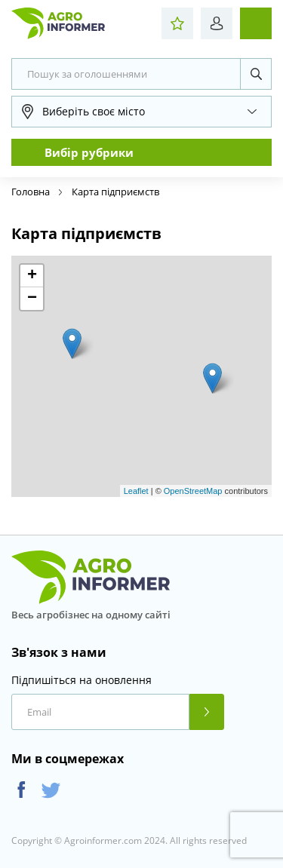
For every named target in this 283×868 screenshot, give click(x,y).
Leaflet (136, 491)
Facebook (22, 790)
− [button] (32, 299)
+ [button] (32, 276)
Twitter (51, 790)
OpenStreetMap (193, 491)
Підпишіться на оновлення (82, 680)
